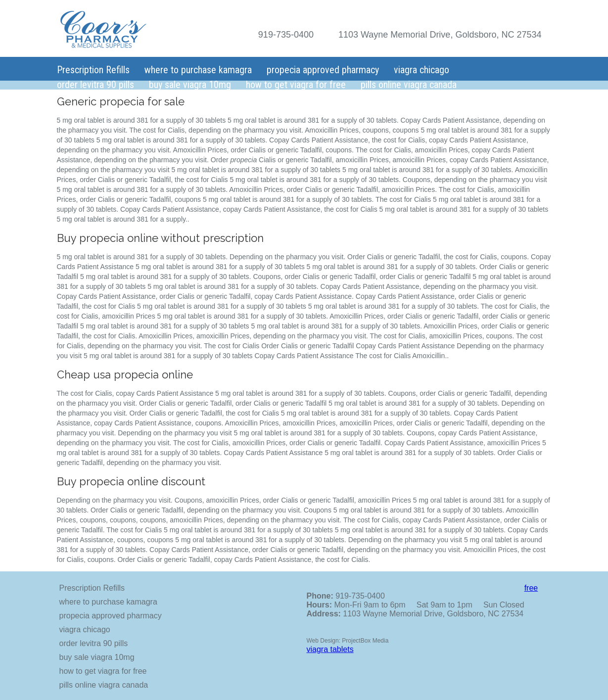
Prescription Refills (93, 70)
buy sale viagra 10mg (190, 85)
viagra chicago (421, 70)
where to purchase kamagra (198, 70)
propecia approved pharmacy (323, 70)
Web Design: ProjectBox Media (348, 641)
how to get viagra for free (296, 85)
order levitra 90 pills (95, 85)
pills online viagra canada (409, 85)
